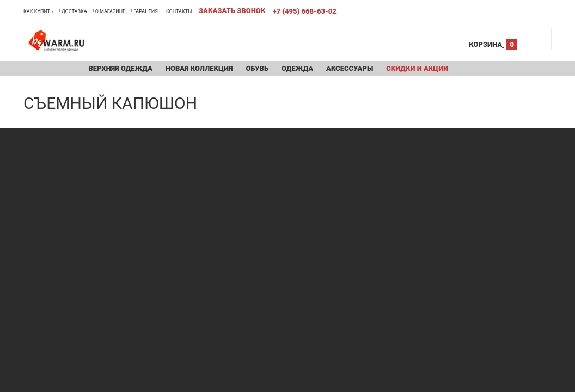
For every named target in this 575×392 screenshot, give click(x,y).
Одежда (297, 68)
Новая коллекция (199, 68)
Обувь (257, 68)
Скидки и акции (417, 68)
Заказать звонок (232, 11)
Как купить (38, 11)
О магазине (111, 11)
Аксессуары (350, 68)
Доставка (74, 11)
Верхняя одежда (120, 68)
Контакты (179, 11)
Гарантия (146, 11)
